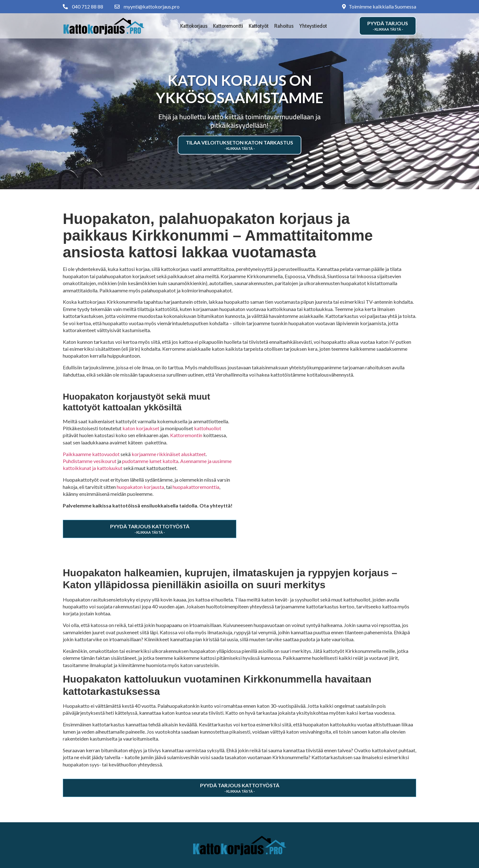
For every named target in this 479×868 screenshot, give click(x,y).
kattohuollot (208, 428)
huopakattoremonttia (196, 487)
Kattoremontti (228, 26)
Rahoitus (284, 26)
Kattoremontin (186, 435)
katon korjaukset (141, 428)
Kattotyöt (259, 26)
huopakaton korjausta (140, 487)
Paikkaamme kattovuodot (91, 454)
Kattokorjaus (194, 26)
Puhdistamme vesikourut (90, 461)
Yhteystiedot (313, 26)
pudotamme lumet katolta (150, 461)
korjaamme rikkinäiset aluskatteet (169, 454)
